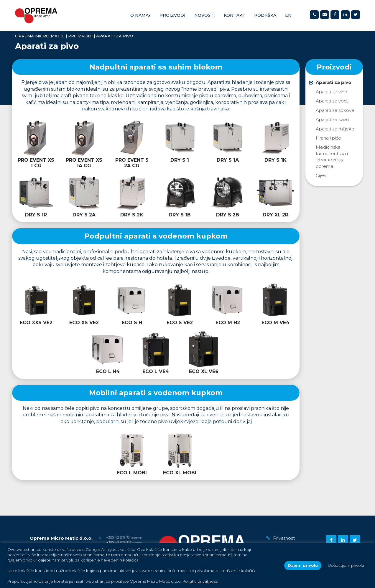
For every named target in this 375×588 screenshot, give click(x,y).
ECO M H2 (228, 323)
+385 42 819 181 (118, 537)
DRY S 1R (36, 215)
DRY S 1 (180, 160)
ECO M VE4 (276, 323)
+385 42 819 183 (119, 542)
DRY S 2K (132, 215)
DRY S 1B (180, 215)
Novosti (205, 15)
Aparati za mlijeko (335, 129)
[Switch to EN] (288, 15)
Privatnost (284, 538)
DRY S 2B (228, 215)
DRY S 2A (84, 215)
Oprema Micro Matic (40, 36)
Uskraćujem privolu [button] (346, 565)
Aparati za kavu (332, 119)
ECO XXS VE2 (36, 323)
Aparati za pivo (334, 82)
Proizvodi (172, 15)
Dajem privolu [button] (303, 565)
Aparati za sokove (335, 110)
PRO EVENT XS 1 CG (36, 163)
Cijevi (321, 175)
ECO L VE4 (156, 371)
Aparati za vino (332, 92)
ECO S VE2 (180, 323)
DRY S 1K (276, 160)
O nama (140, 15)
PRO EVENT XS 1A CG (84, 163)
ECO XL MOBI (180, 473)
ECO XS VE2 (84, 323)
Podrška (265, 15)
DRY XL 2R (276, 215)
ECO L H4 (108, 371)
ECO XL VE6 (204, 371)
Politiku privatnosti (200, 581)
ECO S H (132, 323)
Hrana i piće (328, 138)
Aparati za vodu (333, 101)
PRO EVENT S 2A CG (132, 163)
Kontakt (235, 15)
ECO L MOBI (132, 473)
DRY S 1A (228, 160)
